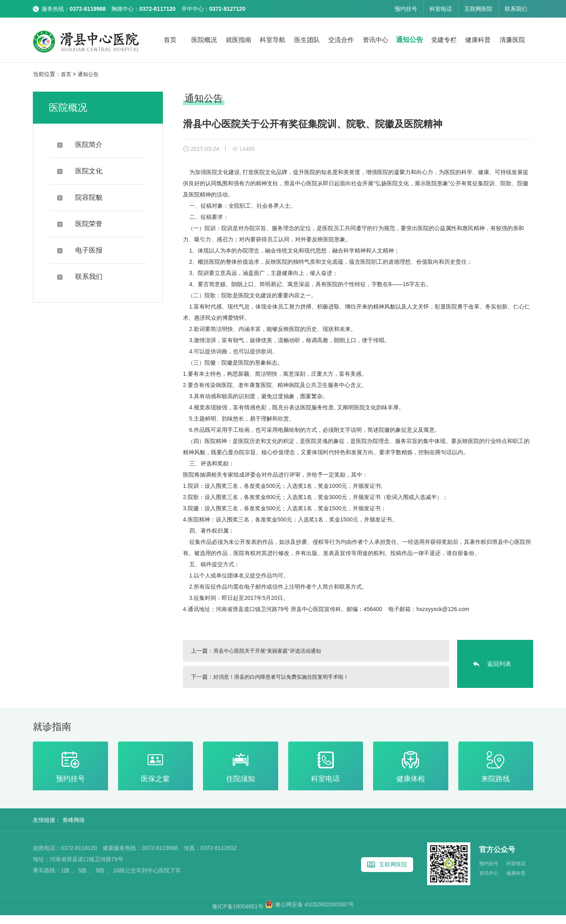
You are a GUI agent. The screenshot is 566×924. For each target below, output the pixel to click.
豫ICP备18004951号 (239, 915)
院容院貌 (80, 197)
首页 (170, 40)
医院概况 (204, 40)
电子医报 (80, 250)
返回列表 (499, 666)
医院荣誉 (80, 223)
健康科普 (478, 40)
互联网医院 (478, 9)
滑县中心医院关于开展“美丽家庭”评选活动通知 (271, 653)
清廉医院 (512, 40)
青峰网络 (74, 829)
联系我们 (516, 9)
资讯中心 (375, 40)
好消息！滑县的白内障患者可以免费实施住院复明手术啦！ (286, 679)
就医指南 (239, 40)
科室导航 (273, 40)
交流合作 (341, 40)
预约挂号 (406, 9)
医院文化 (80, 171)
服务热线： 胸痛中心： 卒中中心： (144, 9)
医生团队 (307, 40)
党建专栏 (444, 40)
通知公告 (409, 40)
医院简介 (80, 144)
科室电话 (441, 9)
